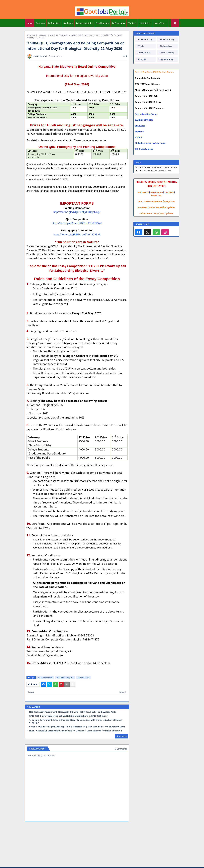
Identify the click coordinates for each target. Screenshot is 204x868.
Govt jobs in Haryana (65, 678)
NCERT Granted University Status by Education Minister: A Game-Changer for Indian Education (76, 731)
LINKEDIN (156, 195)
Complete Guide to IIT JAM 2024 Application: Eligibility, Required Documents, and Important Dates (77, 727)
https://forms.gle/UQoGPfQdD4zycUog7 (77, 212)
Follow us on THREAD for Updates (156, 213)
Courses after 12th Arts (147, 96)
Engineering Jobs (84, 23)
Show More (121, 736)
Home (30, 23)
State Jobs (144, 23)
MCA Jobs (142, 59)
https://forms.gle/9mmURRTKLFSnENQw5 (77, 223)
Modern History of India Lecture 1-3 (153, 90)
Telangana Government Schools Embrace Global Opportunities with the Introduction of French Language (76, 721)
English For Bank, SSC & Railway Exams (154, 72)
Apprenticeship (167, 59)
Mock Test (159, 23)
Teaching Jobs (102, 23)
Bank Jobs (68, 23)
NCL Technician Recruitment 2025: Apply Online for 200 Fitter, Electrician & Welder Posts (73, 712)
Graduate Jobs (144, 53)
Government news (45, 678)
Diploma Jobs (166, 46)
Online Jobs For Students (147, 78)
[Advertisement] (102, 845)
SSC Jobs (132, 23)
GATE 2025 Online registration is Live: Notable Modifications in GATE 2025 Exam (68, 716)
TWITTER (169, 192)
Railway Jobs (54, 23)
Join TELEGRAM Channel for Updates (156, 201)
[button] (175, 23)
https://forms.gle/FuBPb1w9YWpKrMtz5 (77, 234)
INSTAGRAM (157, 192)
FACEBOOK (143, 192)
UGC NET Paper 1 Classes (147, 84)
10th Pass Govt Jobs (146, 39)
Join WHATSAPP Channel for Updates (156, 207)
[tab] (30, 23)
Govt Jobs (40, 23)
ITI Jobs (141, 46)
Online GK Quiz (40, 35)
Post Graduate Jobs (168, 53)
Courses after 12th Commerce (150, 108)
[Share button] (73, 684)
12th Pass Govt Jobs (168, 39)
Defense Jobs (119, 23)
